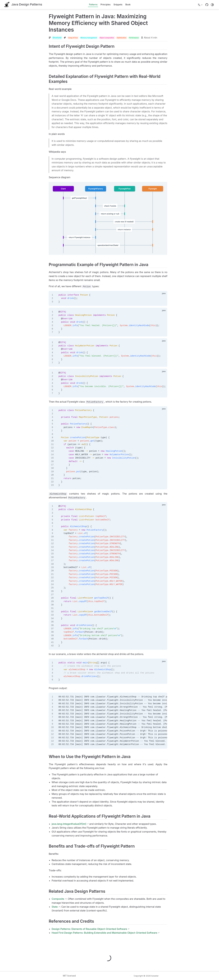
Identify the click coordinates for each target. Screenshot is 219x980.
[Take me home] (23, 5)
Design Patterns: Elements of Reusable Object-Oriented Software (71, 930)
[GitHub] (207, 5)
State (37, 908)
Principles (106, 4)
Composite (40, 900)
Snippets (118, 4)
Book (128, 4)
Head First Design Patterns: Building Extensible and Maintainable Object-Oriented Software (86, 934)
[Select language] (201, 5)
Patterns (93, 4)
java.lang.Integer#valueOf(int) (51, 825)
